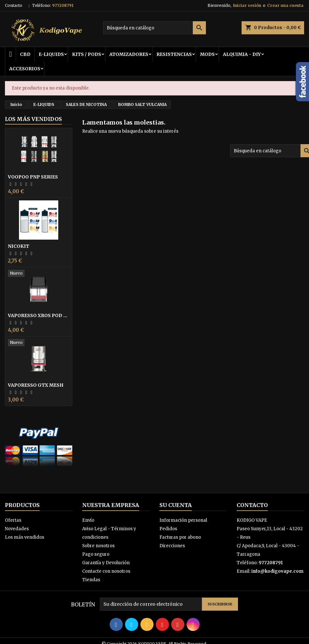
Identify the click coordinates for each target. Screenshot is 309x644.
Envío (88, 520)
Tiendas (91, 580)
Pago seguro (96, 554)
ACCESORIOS (25, 69)
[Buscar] (155, 28)
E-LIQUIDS (51, 54)
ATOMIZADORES (129, 54)
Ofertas (13, 520)
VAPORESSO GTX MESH (36, 385)
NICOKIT (18, 246)
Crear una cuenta (285, 5)
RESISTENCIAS (174, 54)
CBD (25, 54)
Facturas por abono (180, 537)
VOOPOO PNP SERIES (33, 177)
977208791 (63, 5)
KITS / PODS (87, 54)
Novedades (17, 529)
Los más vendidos (33, 119)
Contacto (14, 5)
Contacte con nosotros (106, 571)
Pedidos (168, 529)
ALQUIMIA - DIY (242, 54)
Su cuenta (176, 505)
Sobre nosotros (98, 546)
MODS (207, 54)
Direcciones (172, 546)
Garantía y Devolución (106, 563)
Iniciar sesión (247, 5)
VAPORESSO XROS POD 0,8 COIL (39, 315)
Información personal (183, 520)
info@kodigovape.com (277, 571)
